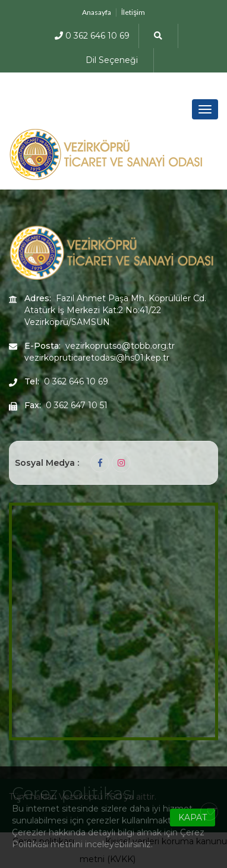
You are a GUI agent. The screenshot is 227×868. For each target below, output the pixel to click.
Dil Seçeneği (112, 60)
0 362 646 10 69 (92, 36)
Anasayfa (97, 12)
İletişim (133, 12)
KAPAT (193, 818)
